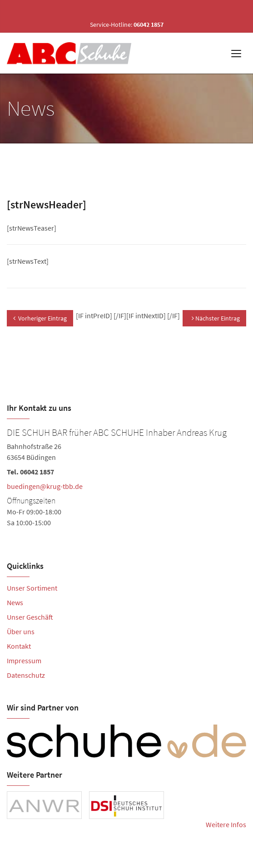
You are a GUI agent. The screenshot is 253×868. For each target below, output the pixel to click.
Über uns (21, 631)
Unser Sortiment (32, 588)
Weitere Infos (226, 824)
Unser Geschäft (30, 617)
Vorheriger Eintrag (40, 318)
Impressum (24, 661)
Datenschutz (26, 675)
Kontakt (19, 646)
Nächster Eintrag (216, 318)
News (15, 602)
